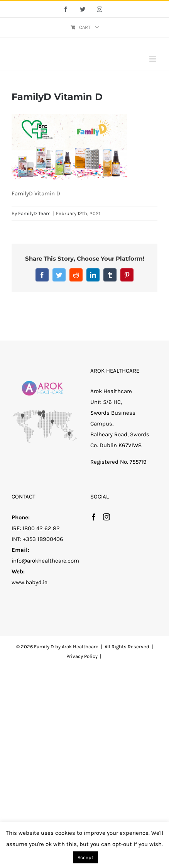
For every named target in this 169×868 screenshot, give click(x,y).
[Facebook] (94, 517)
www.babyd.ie (30, 582)
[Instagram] (106, 517)
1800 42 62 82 (41, 528)
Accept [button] (85, 857)
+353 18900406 (43, 539)
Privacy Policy (82, 656)
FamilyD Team (34, 213)
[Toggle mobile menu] (153, 59)
